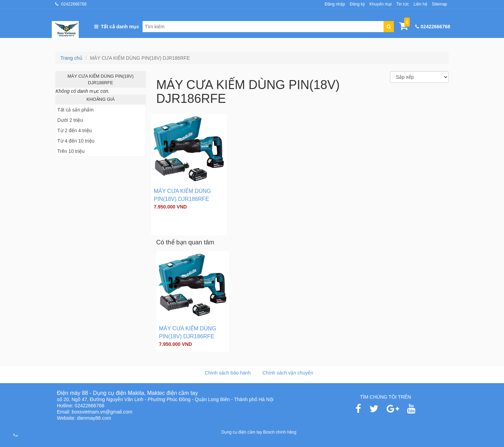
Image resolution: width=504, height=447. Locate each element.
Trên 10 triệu (71, 151)
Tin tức (403, 4)
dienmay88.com (94, 418)
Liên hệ (420, 4)
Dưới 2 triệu (70, 120)
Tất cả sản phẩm (75, 110)
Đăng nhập (335, 4)
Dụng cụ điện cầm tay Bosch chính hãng (259, 432)
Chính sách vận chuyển (288, 373)
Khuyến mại (380, 4)
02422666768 (74, 4)
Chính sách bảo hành (228, 373)
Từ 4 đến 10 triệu (76, 141)
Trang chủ (71, 58)
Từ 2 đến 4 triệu (75, 130)
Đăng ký (357, 4)
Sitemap (439, 4)
